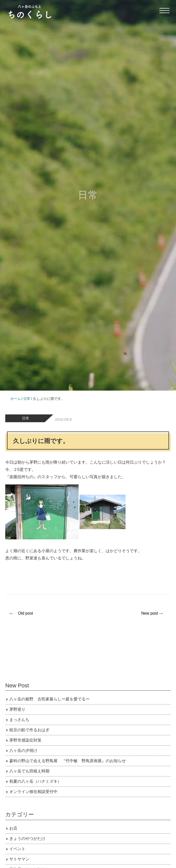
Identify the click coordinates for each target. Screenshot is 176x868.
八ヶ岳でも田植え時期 (29, 771)
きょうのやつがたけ (27, 839)
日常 (26, 418)
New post (150, 613)
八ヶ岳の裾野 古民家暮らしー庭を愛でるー (49, 699)
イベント (17, 849)
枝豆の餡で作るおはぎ (29, 730)
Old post (26, 613)
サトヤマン (19, 859)
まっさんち (19, 720)
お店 (13, 828)
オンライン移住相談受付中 (33, 792)
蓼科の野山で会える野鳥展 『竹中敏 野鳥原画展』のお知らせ (68, 761)
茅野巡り (17, 709)
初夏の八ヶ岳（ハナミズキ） (35, 781)
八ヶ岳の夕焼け (23, 750)
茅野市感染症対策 (25, 740)
